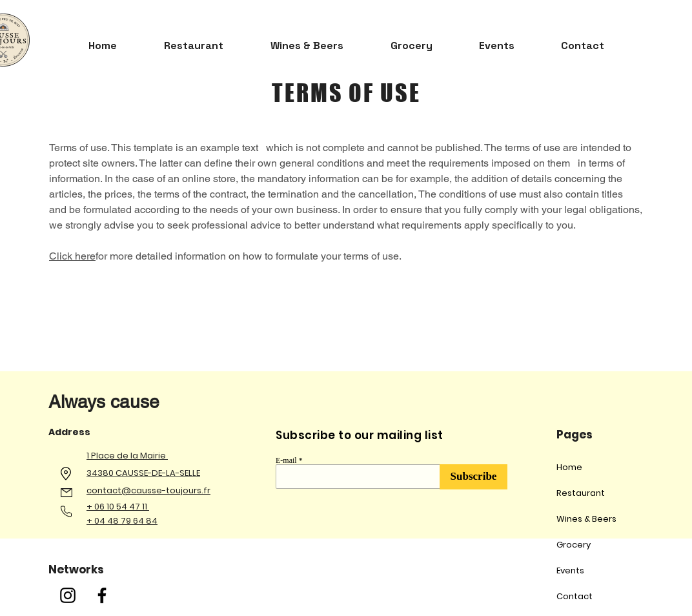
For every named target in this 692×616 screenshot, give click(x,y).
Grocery (574, 545)
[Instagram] (68, 595)
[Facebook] (102, 595)
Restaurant (581, 493)
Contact (575, 596)
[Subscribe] (473, 477)
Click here (72, 256)
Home (569, 467)
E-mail (286, 460)
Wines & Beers (586, 519)
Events (570, 570)
